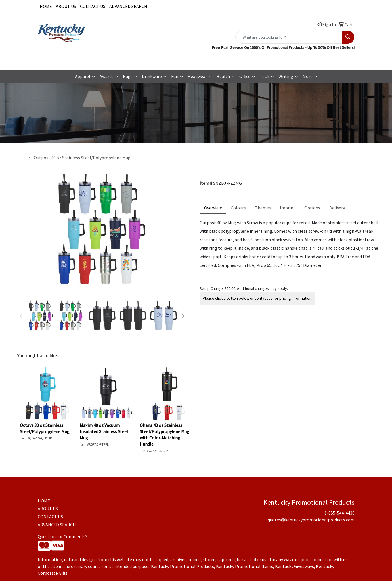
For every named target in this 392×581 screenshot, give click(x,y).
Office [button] (245, 76)
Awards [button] (107, 76)
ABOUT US (66, 6)
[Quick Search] (289, 37)
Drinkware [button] (152, 76)
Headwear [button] (197, 76)
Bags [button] (128, 76)
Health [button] (223, 76)
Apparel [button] (83, 76)
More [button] (308, 76)
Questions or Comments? (63, 536)
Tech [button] (264, 76)
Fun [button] (175, 76)
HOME (46, 6)
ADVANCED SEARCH (128, 6)
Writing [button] (286, 76)
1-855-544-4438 (249, 59)
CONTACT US (93, 6)
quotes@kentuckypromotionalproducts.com (311, 59)
